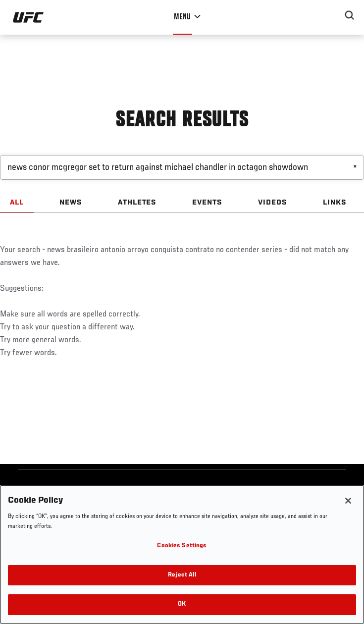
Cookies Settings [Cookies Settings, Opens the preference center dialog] (182, 546)
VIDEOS (273, 203)
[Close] (348, 501)
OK (182, 604)
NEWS (71, 203)
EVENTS (207, 203)
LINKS (335, 203)
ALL (17, 203)
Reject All (182, 575)
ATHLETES (137, 203)
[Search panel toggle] (350, 15)
